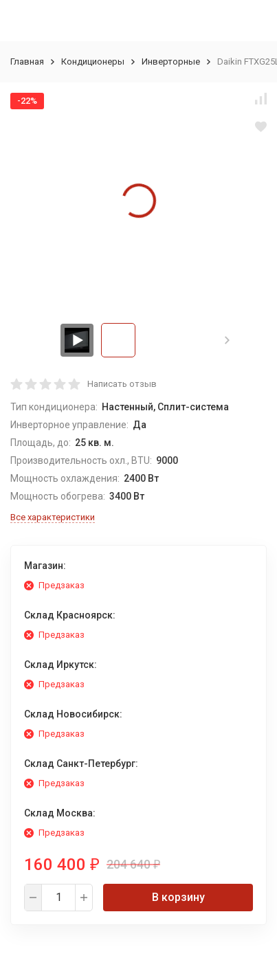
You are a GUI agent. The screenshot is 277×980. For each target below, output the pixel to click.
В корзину (178, 897)
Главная (27, 62)
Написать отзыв (122, 384)
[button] (227, 340)
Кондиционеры (93, 62)
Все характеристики (53, 517)
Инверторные (171, 62)
